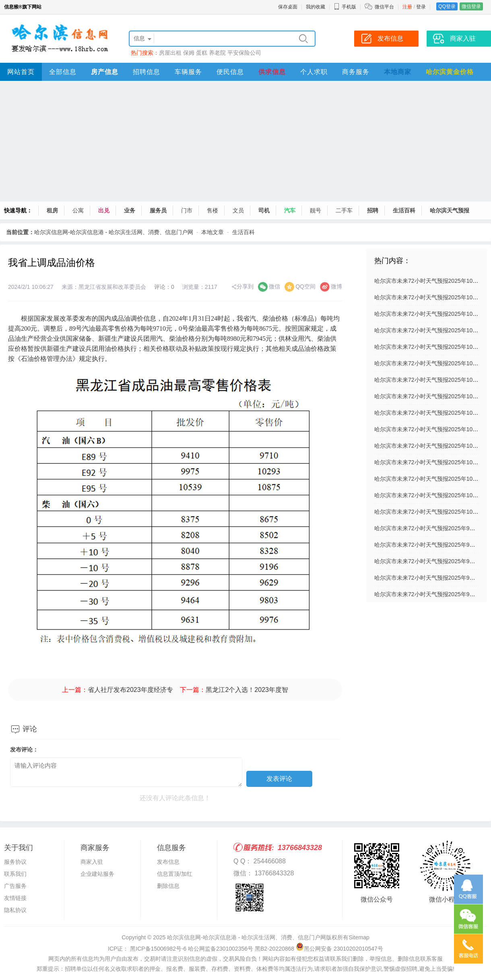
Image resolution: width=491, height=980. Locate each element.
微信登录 (471, 6)
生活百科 (404, 210)
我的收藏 (316, 7)
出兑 (104, 210)
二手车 (344, 210)
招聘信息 (146, 72)
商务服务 (356, 72)
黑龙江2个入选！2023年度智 (247, 690)
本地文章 (212, 232)
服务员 (158, 210)
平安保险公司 (244, 53)
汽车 (290, 210)
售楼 (212, 210)
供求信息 (272, 72)
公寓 (78, 210)
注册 (407, 7)
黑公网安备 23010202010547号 (339, 949)
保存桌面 (288, 7)
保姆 (189, 53)
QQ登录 (447, 6)
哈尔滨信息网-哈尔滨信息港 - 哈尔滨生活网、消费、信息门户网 (114, 232)
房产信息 (105, 72)
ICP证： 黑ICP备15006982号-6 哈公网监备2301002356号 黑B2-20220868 (201, 949)
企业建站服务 (97, 874)
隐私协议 (15, 910)
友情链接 (15, 898)
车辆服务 (188, 72)
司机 (264, 210)
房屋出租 (170, 53)
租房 (52, 210)
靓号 (316, 210)
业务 (130, 210)
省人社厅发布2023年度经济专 (130, 690)
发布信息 (168, 862)
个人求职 (314, 72)
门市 (187, 210)
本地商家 (398, 72)
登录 (421, 7)
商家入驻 (92, 862)
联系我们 (15, 874)
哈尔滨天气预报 (450, 210)
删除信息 (168, 886)
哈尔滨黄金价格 (450, 72)
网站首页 (21, 72)
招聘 (373, 210)
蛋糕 (202, 53)
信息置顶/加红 (175, 874)
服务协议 (15, 862)
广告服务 (15, 886)
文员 (238, 210)
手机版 (345, 7)
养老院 (217, 53)
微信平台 (384, 7)
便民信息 (230, 72)
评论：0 (164, 287)
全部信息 (63, 72)
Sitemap (359, 937)
